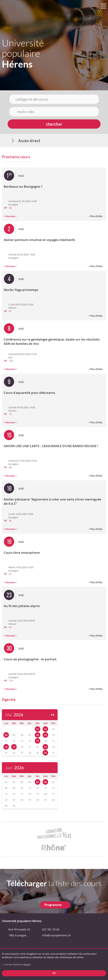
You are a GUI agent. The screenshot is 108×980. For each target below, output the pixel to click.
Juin (14, 768)
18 (6, 747)
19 (14, 747)
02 (45, 729)
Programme (53, 905)
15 (38, 741)
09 (45, 735)
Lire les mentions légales (17, 965)
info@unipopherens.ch (57, 935)
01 (38, 729)
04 (6, 735)
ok (54, 973)
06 (45, 782)
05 (38, 782)
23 (45, 747)
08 (38, 735)
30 (45, 753)
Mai (14, 715)
